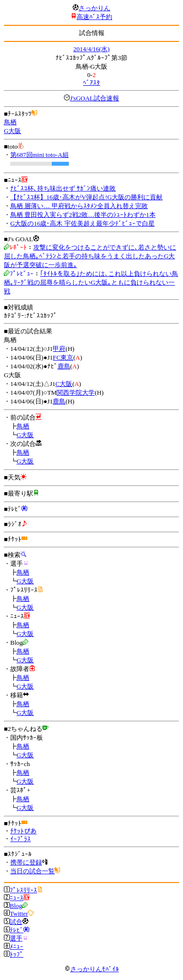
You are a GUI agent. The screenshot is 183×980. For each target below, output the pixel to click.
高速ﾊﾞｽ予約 (94, 17)
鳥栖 (10, 122)
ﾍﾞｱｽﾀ (91, 83)
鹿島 (64, 366)
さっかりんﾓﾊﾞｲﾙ (92, 969)
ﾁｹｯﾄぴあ (23, 831)
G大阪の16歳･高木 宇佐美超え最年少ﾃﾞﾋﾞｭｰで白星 (82, 223)
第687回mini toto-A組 (40, 155)
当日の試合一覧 (32, 871)
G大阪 (12, 131)
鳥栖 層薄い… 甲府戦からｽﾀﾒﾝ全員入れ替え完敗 (79, 206)
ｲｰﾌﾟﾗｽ (20, 839)
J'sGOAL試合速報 (94, 98)
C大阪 (64, 384)
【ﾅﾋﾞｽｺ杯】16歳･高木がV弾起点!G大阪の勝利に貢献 (86, 197)
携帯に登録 (26, 862)
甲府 (59, 349)
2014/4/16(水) (91, 49)
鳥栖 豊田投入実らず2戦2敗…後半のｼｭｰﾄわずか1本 (83, 215)
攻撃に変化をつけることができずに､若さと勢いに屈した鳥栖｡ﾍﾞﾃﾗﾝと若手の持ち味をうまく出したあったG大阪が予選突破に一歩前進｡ (90, 256)
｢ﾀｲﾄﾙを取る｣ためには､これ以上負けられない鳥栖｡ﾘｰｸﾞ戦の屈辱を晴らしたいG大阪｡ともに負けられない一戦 (91, 282)
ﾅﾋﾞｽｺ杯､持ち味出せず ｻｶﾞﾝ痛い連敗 (63, 188)
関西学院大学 (76, 393)
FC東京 (63, 357)
